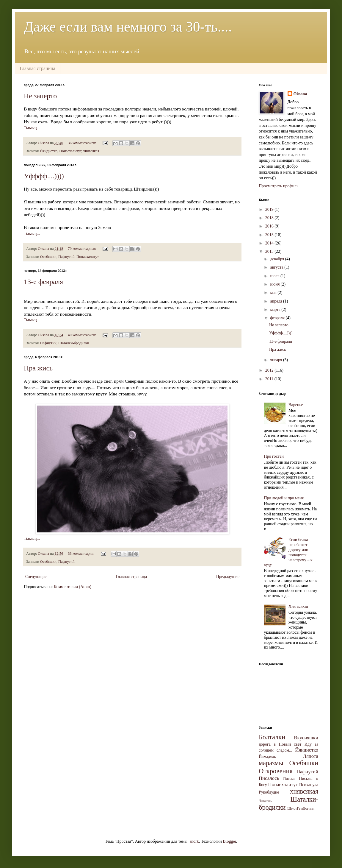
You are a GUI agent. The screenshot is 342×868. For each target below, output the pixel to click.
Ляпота (311, 756)
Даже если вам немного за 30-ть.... (128, 27)
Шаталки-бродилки (74, 343)
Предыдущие (228, 577)
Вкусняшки (306, 738)
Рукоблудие (269, 792)
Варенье (296, 405)
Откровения (276, 771)
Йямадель (267, 756)
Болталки (272, 737)
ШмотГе (294, 808)
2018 (270, 218)
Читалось (265, 800)
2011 (270, 379)
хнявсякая (91, 151)
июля (275, 276)
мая (274, 293)
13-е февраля (43, 282)
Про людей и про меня (284, 498)
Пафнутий (66, 257)
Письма (289, 779)
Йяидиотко (49, 151)
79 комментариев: (82, 249)
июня (275, 284)
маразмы (271, 763)
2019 (270, 209)
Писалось (269, 778)
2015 (270, 235)
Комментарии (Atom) (73, 587)
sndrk (194, 841)
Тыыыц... (32, 128)
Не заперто (40, 96)
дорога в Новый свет (280, 744)
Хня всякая (298, 606)
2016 (270, 226)
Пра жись (38, 368)
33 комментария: (81, 554)
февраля (278, 318)
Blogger (229, 841)
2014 (270, 243)
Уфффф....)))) (44, 176)
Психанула (309, 785)
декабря (277, 259)
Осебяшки (48, 257)
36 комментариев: (82, 143)
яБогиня (308, 808)
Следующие (36, 577)
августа (277, 267)
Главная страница (37, 68)
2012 (270, 370)
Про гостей (274, 456)
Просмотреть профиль (279, 186)
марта (276, 310)
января (277, 360)
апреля (277, 301)
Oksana (300, 94)
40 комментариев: (82, 335)
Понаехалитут (70, 151)
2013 (270, 251)
